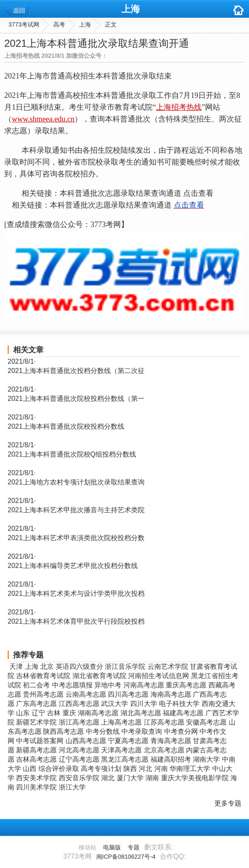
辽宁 (38, 713)
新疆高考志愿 (36, 750)
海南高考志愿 (171, 694)
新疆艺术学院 (36, 722)
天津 (16, 667)
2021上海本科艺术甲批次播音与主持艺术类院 (76, 510)
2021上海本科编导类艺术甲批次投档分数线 (73, 566)
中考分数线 (103, 731)
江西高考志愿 (79, 704)
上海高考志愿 (121, 722)
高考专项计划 (101, 769)
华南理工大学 (190, 769)
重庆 (69, 713)
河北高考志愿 (79, 750)
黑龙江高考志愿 (125, 759)
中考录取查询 (142, 731)
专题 (134, 847)
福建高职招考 (171, 759)
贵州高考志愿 (43, 694)
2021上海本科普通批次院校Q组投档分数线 (72, 454)
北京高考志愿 (164, 750)
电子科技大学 (179, 704)
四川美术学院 (36, 787)
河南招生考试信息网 (159, 676)
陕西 (130, 769)
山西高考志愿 (86, 741)
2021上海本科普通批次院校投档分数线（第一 (76, 399)
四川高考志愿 (128, 694)
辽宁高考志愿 (79, 759)
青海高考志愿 (171, 741)
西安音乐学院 (79, 778)
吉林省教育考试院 (43, 676)
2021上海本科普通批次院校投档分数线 (66, 426)
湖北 (108, 778)
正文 (111, 24)
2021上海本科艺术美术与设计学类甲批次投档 (76, 594)
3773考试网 (24, 24)
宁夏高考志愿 (128, 741)
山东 (23, 713)
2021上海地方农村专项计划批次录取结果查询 (76, 482)
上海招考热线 (179, 107)
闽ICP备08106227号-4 (126, 857)
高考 (59, 24)
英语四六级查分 (79, 667)
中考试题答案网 (40, 741)
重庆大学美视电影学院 (195, 778)
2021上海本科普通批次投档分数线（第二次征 (76, 371)
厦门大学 (130, 778)
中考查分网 (181, 731)
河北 (145, 769)
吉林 (54, 713)
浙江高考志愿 (79, 722)
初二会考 (36, 685)
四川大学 (144, 704)
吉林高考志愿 (36, 759)
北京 (47, 667)
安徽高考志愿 (206, 722)
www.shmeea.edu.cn (43, 119)
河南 (161, 769)
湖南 (152, 778)
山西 (30, 769)
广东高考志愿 (36, 704)
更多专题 (228, 803)
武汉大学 (115, 704)
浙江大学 (72, 787)
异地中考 (108, 685)
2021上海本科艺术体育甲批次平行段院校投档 (76, 621)
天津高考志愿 (121, 750)
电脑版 (112, 847)
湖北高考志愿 (141, 713)
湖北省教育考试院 (99, 676)
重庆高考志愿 (186, 685)
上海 (131, 9)
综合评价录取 (59, 769)
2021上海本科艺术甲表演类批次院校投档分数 (76, 538)
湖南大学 (206, 759)
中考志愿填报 (72, 685)
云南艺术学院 (168, 667)
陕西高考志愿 (63, 731)
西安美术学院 (36, 778)
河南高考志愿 (144, 685)
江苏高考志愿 (164, 722)
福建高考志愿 (183, 713)
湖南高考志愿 (98, 713)
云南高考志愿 (86, 694)
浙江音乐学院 (125, 667)
